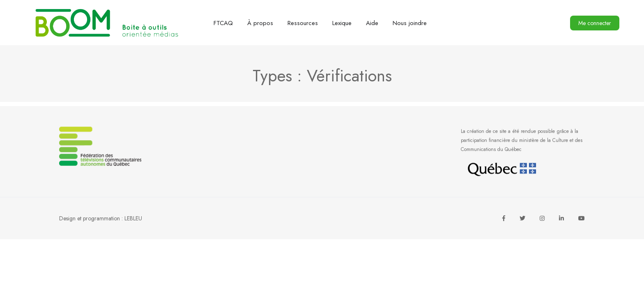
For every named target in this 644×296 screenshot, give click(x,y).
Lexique (342, 23)
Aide (372, 23)
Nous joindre (410, 23)
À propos (260, 23)
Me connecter (595, 23)
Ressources (303, 23)
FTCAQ (223, 23)
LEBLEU (133, 218)
